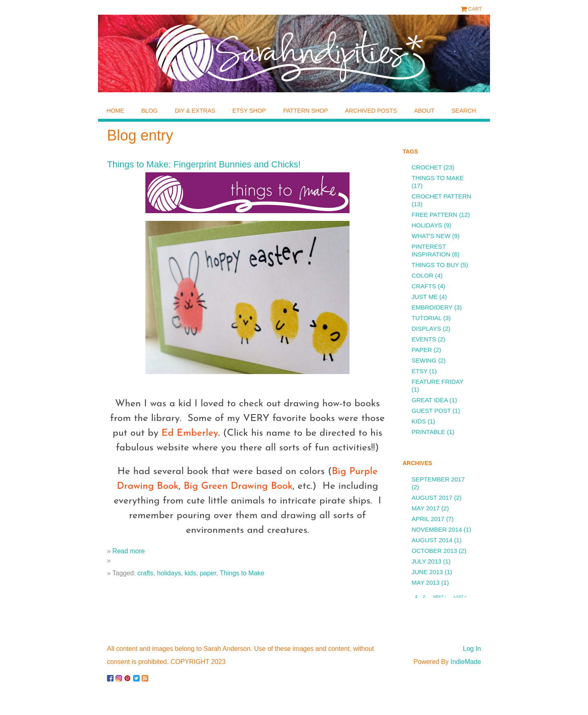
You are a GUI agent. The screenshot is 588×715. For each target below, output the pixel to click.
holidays (169, 573)
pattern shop (305, 111)
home (115, 111)
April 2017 (428, 519)
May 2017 (426, 508)
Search (464, 111)
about (424, 111)
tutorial (427, 318)
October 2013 (434, 551)
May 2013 (426, 582)
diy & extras (195, 111)
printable (428, 432)
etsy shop (249, 111)
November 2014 (437, 529)
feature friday (438, 382)
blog (149, 111)
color (422, 275)
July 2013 (427, 561)
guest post (431, 411)
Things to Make (242, 573)
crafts (145, 573)
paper (208, 573)
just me (425, 297)
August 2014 (432, 540)
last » (460, 596)
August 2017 (432, 498)
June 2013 (427, 572)
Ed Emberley (190, 433)
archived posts (371, 111)
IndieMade (466, 662)
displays (426, 329)
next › (439, 596)
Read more (128, 551)
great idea (430, 400)
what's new (431, 236)
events (424, 339)
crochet (427, 167)
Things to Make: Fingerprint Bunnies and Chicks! (204, 164)
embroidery (432, 307)
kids (190, 573)
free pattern (434, 215)
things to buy (435, 265)
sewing (424, 360)
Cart (475, 9)
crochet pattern (441, 196)
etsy (420, 371)
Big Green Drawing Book (238, 486)
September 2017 (438, 479)
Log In (472, 649)
